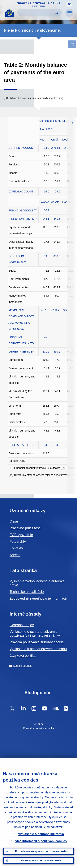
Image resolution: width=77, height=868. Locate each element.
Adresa (15, 555)
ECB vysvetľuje (21, 535)
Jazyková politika (23, 656)
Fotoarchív (18, 542)
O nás (14, 521)
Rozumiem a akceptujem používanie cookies (41, 851)
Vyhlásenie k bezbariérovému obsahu (38, 649)
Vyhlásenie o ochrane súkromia (41, 834)
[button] (69, 4)
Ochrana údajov (22, 625)
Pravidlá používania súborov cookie (37, 642)
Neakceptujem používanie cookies (41, 860)
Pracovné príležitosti (25, 528)
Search (56, 13)
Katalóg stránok (22, 666)
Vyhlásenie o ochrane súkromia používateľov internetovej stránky (35, 634)
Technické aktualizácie (27, 592)
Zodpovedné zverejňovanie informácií (38, 598)
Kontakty (16, 548)
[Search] (36, 13)
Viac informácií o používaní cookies (41, 841)
